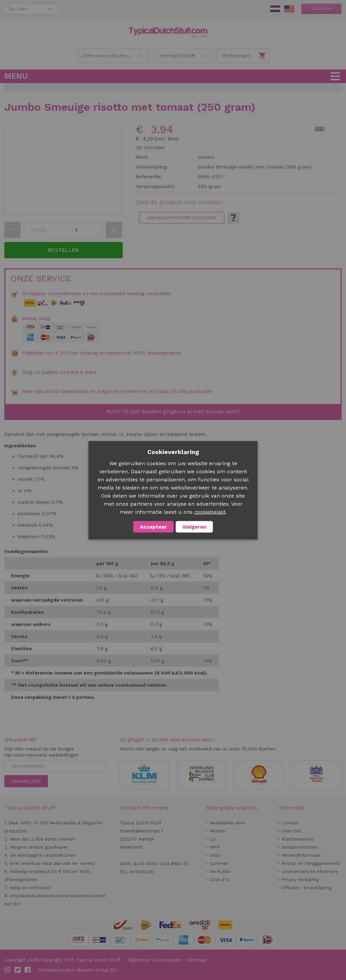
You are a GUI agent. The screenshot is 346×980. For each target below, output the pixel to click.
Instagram (8, 970)
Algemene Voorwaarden (154, 960)
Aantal (39, 230)
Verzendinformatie (301, 855)
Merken (217, 831)
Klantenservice (298, 839)
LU (212, 839)
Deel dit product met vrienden (179, 202)
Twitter (18, 970)
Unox (215, 855)
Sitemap (197, 960)
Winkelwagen (236, 56)
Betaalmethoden (300, 847)
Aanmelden (322, 9)
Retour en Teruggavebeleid (311, 863)
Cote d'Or (220, 880)
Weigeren (194, 527)
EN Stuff (289, 9)
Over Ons (291, 831)
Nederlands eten (228, 823)
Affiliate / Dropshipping (306, 888)
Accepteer (153, 527)
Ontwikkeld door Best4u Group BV (78, 970)
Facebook (28, 970)
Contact (290, 823)
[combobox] (112, 56)
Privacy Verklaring (300, 880)
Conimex (219, 863)
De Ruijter (220, 871)
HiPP (215, 847)
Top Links (18, 9)
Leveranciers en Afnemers (310, 871)
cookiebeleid (210, 512)
